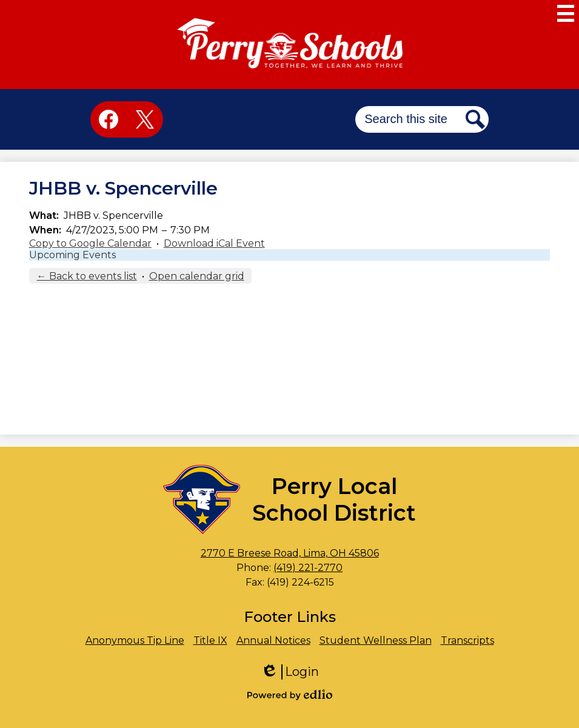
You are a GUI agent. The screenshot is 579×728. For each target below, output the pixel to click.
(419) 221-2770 (308, 568)
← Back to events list (87, 276)
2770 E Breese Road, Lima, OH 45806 (290, 553)
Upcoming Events (72, 255)
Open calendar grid (197, 276)
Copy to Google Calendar (90, 243)
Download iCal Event (214, 243)
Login (290, 672)
